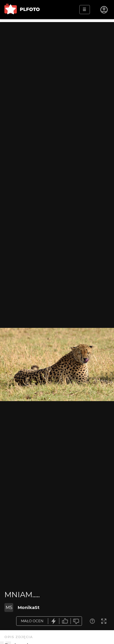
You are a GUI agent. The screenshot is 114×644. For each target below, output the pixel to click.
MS (9, 607)
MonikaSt (29, 607)
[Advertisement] (57, 79)
